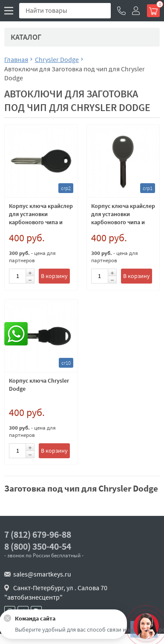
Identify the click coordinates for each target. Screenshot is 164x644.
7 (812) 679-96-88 (38, 534)
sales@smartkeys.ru (42, 574)
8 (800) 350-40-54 (38, 546)
